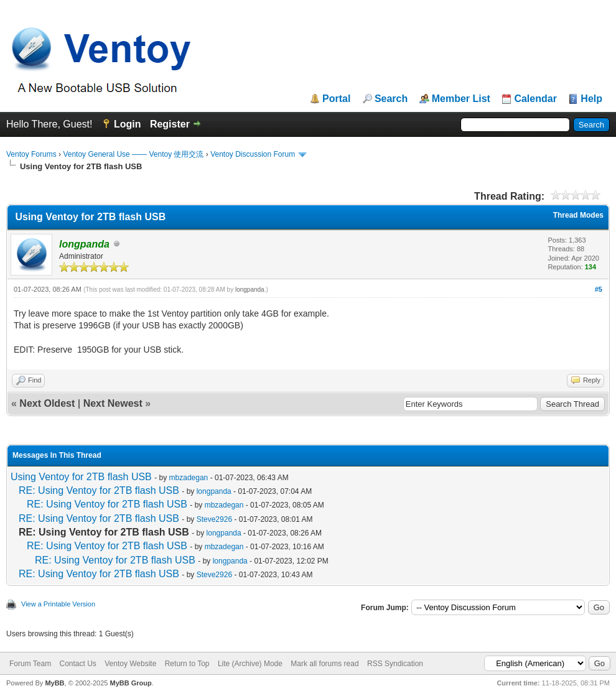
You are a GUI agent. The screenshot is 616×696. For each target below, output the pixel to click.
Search (391, 99)
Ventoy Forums (31, 154)
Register (170, 124)
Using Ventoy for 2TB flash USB (81, 477)
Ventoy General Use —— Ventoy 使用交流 (133, 154)
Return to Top (187, 664)
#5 (599, 289)
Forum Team (30, 664)
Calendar (535, 99)
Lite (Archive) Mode (250, 664)
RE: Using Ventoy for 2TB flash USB (99, 490)
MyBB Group (130, 683)
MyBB (54, 683)
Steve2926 (214, 519)
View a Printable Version (58, 604)
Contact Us (77, 664)
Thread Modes (578, 215)
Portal (336, 99)
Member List (461, 99)
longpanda (250, 290)
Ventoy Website (130, 664)
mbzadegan (189, 478)
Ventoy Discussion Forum (253, 154)
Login (128, 124)
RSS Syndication (395, 664)
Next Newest (113, 403)
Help (591, 99)
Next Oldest (47, 403)
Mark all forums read (324, 664)
